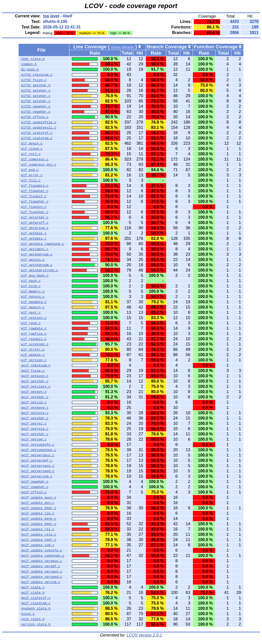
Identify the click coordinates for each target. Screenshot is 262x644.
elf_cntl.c (31, 154)
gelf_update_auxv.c (39, 498)
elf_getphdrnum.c (37, 254)
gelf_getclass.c (36, 387)
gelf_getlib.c (34, 402)
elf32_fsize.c (34, 80)
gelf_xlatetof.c (36, 598)
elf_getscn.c (33, 260)
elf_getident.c (35, 249)
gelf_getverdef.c (37, 461)
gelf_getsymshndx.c (39, 450)
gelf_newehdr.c (35, 482)
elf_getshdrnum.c (37, 265)
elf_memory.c (33, 291)
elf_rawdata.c (34, 328)
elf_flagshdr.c (35, 212)
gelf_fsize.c (33, 371)
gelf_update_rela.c (39, 535)
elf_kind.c (31, 286)
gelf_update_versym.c (41, 582)
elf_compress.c (35, 159)
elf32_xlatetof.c (37, 133)
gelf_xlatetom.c (36, 603)
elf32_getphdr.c (36, 96)
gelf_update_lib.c (38, 513)
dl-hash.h (30, 69)
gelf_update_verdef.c (41, 566)
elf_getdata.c (34, 239)
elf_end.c (30, 170)
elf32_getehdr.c (36, 91)
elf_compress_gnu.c (39, 165)
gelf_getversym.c (37, 476)
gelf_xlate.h (33, 593)
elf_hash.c (31, 281)
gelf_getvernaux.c (38, 466)
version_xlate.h (36, 624)
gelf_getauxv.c (35, 376)
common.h (29, 64)
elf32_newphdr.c (36, 112)
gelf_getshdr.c (35, 434)
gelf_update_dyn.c (38, 503)
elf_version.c (34, 360)
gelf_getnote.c (35, 413)
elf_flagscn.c (34, 207)
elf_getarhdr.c (35, 217)
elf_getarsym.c (35, 228)
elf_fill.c (31, 180)
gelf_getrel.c (34, 424)
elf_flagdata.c (35, 186)
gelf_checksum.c (36, 365)
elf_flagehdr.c (35, 191)
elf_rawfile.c (34, 334)
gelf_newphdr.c (35, 487)
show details (122, 47)
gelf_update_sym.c (38, 545)
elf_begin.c (32, 143)
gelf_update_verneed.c (42, 577)
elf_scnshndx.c (35, 344)
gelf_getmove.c (35, 408)
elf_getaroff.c (35, 223)
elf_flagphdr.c (35, 202)
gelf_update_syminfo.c (42, 550)
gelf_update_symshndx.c (43, 556)
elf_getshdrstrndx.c (40, 270)
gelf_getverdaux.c (38, 455)
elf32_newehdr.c (36, 106)
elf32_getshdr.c (36, 101)
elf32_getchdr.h (36, 85)
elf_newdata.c (34, 302)
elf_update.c (33, 355)
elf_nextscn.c (34, 318)
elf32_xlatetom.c (37, 138)
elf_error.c (32, 175)
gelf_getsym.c (34, 439)
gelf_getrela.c (35, 429)
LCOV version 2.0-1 (144, 635)
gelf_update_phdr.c (39, 524)
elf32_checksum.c (37, 75)
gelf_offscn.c (34, 492)
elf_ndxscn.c (33, 297)
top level (51, 16)
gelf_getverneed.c (38, 471)
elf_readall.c (34, 339)
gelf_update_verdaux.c (42, 561)
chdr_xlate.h (33, 59)
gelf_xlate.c (33, 587)
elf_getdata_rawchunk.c (43, 244)
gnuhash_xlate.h (36, 609)
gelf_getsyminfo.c (38, 445)
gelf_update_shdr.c (39, 540)
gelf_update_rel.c (38, 529)
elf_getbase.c (34, 233)
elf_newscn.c (33, 307)
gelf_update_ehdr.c (39, 508)
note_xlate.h (33, 619)
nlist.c (28, 614)
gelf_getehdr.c (35, 397)
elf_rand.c (31, 323)
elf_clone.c (32, 149)
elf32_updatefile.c (39, 122)
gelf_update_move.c (39, 519)
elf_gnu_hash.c (35, 276)
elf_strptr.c (33, 350)
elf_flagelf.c (34, 196)
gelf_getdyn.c (34, 392)
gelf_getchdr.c (35, 381)
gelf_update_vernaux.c (42, 572)
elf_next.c (31, 313)
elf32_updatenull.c (39, 128)
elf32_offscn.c (35, 117)
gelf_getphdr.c (35, 418)
